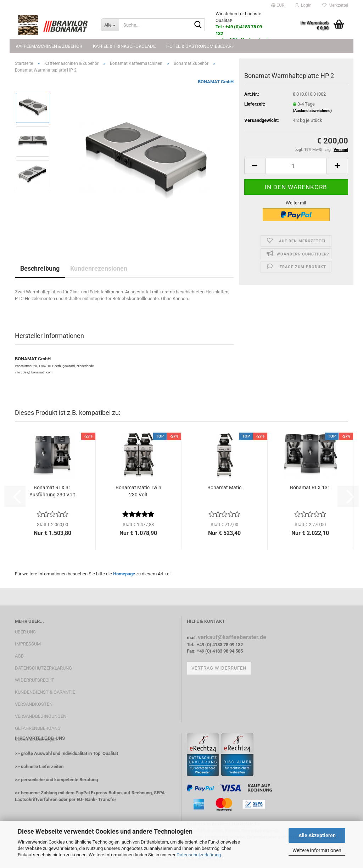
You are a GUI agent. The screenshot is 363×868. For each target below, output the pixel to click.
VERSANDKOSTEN (34, 704)
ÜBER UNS (25, 632)
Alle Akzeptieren (317, 835)
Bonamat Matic (224, 487)
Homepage (124, 574)
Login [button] (303, 5)
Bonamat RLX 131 (310, 487)
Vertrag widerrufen (219, 668)
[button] (278, 5)
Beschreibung (40, 268)
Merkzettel (335, 5)
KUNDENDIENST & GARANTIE (45, 692)
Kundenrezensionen (99, 268)
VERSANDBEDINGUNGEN (41, 716)
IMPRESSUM (28, 644)
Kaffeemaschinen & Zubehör (49, 46)
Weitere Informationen (317, 850)
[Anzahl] (296, 166)
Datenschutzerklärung (199, 855)
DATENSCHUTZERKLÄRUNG (43, 668)
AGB (19, 656)
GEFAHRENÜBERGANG (38, 728)
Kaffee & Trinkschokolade (124, 46)
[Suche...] (110, 25)
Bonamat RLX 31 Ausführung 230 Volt (52, 491)
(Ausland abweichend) (312, 111)
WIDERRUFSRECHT (35, 680)
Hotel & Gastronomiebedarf (200, 46)
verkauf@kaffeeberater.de (232, 637)
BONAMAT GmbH (216, 82)
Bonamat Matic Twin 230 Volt (138, 491)
